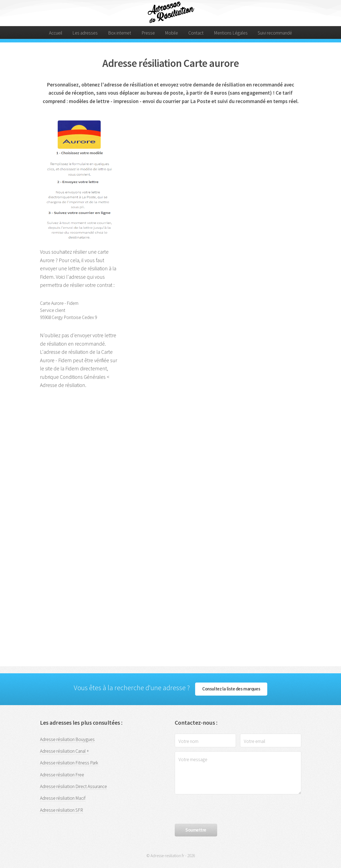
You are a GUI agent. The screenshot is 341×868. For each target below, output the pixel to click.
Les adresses (85, 33)
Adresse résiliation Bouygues (67, 739)
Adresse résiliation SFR (62, 810)
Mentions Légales (231, 33)
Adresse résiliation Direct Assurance (73, 786)
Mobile (171, 33)
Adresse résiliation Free (62, 775)
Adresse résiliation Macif (63, 798)
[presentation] (216, 809)
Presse (148, 33)
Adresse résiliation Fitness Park (69, 763)
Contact (196, 33)
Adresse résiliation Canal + (64, 751)
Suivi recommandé (275, 33)
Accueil (56, 33)
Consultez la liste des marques (231, 689)
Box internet (120, 33)
